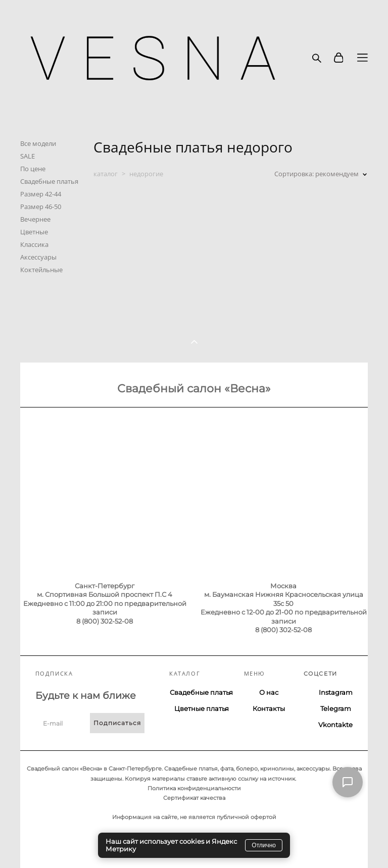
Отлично (264, 845)
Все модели (38, 143)
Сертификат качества (194, 798)
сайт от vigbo (40, 844)
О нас (269, 692)
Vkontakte (335, 725)
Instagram (336, 692)
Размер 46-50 (41, 207)
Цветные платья (202, 708)
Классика (34, 244)
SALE (28, 156)
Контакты (269, 708)
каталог (106, 174)
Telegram (336, 708)
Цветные (34, 232)
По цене (33, 169)
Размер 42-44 (41, 194)
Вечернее (35, 219)
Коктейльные (41, 270)
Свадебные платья (49, 181)
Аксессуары (38, 257)
